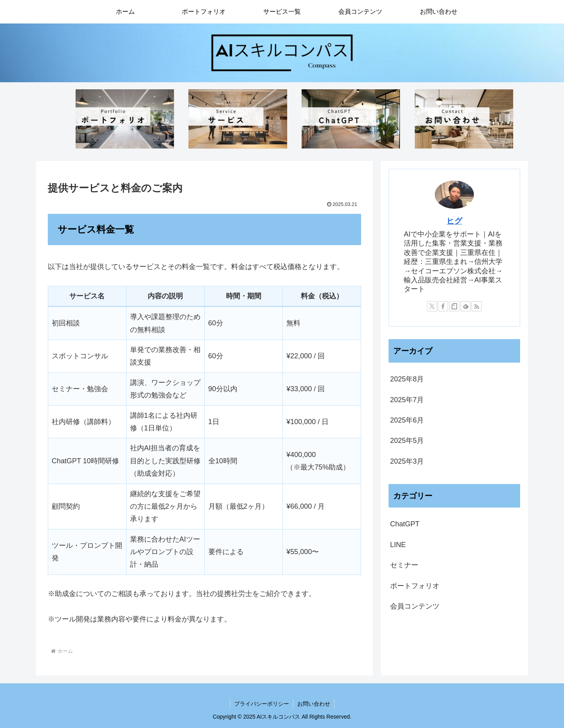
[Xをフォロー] (432, 306)
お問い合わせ (314, 704)
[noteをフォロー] (454, 306)
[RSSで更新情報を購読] (477, 306)
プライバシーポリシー (262, 704)
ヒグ (454, 221)
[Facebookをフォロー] (443, 306)
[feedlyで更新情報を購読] (466, 306)
